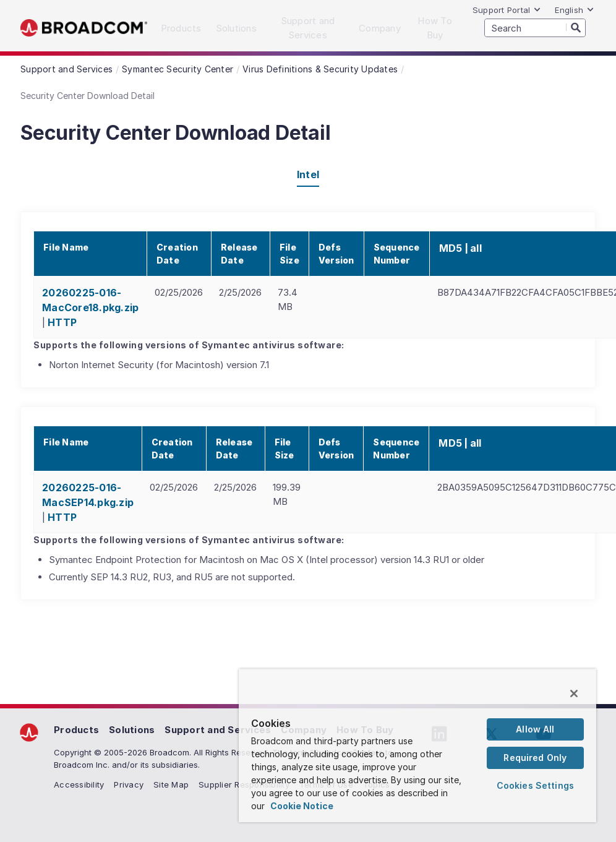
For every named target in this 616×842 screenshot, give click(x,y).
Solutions (132, 730)
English (575, 10)
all (476, 248)
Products (76, 730)
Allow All (535, 729)
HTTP (62, 322)
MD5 (451, 248)
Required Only (535, 758)
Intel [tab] (308, 174)
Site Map (171, 784)
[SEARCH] (535, 28)
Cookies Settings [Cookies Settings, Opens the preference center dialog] (535, 785)
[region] (417, 746)
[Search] (576, 27)
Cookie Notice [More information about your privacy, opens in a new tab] (302, 806)
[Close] (574, 694)
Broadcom (84, 28)
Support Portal (507, 10)
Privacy (129, 784)
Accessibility (79, 784)
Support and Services (218, 730)
